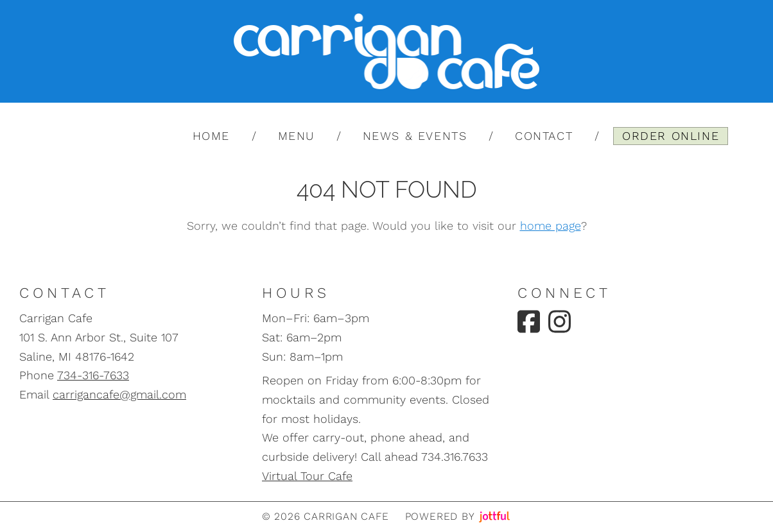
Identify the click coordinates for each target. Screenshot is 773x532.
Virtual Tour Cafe (307, 476)
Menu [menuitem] (296, 136)
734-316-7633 (93, 375)
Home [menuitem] (211, 136)
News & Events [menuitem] (415, 136)
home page (551, 226)
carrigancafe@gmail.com (119, 394)
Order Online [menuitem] (671, 136)
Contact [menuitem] (544, 136)
